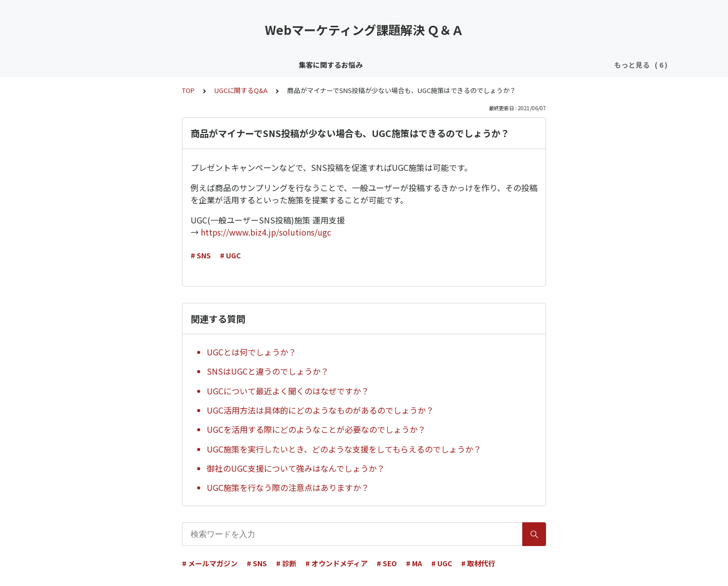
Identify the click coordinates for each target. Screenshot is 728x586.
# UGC (230, 255)
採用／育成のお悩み (517, 65)
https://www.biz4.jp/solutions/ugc (266, 232)
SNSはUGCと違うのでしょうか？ (268, 371)
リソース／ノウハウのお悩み (329, 65)
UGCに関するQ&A (241, 90)
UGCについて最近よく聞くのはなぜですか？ (288, 391)
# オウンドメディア (336, 563)
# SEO (387, 563)
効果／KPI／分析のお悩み (430, 65)
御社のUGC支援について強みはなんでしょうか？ (296, 468)
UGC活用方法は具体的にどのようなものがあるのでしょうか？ (320, 410)
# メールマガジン (210, 563)
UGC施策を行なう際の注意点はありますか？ (288, 487)
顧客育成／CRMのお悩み (230, 65)
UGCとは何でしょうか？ (252, 352)
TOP (188, 90)
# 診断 (286, 563)
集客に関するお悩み (145, 65)
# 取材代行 (478, 563)
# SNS (201, 255)
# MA (414, 563)
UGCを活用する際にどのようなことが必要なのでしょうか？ (316, 429)
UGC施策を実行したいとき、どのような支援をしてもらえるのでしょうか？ (344, 449)
